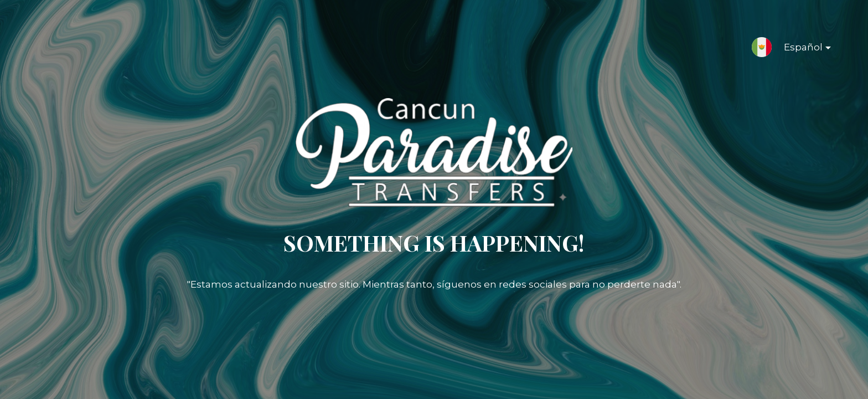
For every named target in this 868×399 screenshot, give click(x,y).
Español (799, 49)
